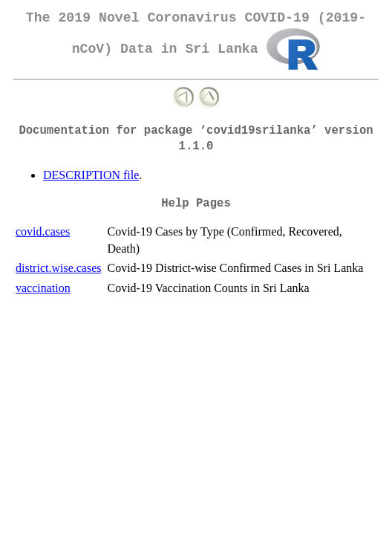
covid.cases (43, 231)
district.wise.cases (59, 268)
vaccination (43, 288)
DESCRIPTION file (91, 175)
